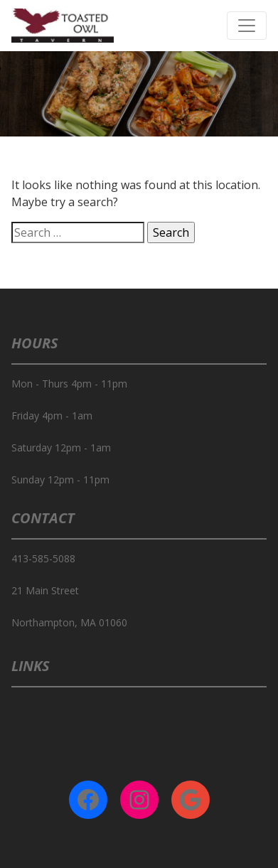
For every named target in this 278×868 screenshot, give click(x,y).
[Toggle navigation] (247, 26)
